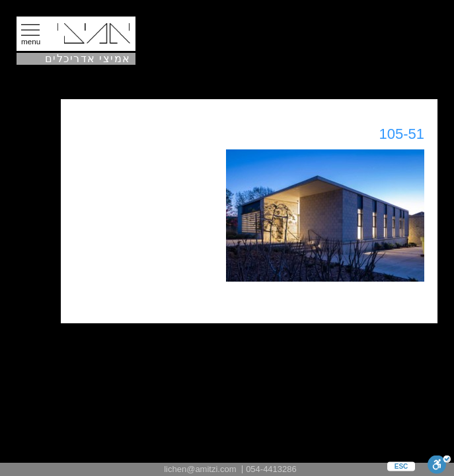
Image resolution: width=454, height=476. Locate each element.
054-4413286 (271, 469)
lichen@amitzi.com (200, 469)
